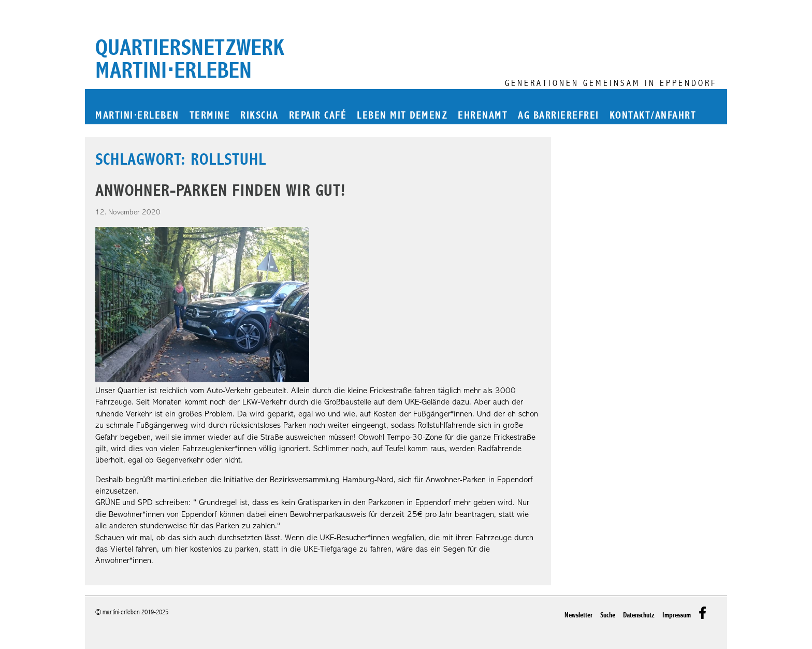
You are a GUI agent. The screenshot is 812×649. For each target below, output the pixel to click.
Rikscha (259, 116)
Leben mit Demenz (402, 116)
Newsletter (578, 615)
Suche (608, 615)
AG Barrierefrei (559, 116)
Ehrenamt (483, 116)
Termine (210, 116)
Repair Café (318, 116)
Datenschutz (639, 615)
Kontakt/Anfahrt (653, 116)
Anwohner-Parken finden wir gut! (220, 190)
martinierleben (137, 116)
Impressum (677, 615)
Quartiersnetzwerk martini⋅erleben (190, 59)
